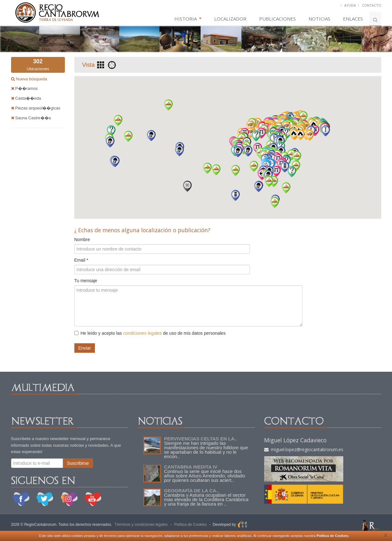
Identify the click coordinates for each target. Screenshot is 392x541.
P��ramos (24, 88)
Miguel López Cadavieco (295, 440)
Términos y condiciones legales (141, 525)
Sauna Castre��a (31, 118)
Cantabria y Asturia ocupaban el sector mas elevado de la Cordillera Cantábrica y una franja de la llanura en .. (206, 499)
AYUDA (350, 5)
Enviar (85, 348)
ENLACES (353, 19)
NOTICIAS (319, 19)
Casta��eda (26, 98)
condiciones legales (142, 333)
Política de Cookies (332, 536)
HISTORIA (188, 19)
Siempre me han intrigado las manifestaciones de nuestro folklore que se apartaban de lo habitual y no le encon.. (206, 450)
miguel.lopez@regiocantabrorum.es (304, 449)
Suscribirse (78, 463)
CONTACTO (372, 5)
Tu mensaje (86, 281)
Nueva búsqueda (31, 79)
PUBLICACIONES (277, 19)
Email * (81, 260)
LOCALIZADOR (230, 19)
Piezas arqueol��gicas (36, 108)
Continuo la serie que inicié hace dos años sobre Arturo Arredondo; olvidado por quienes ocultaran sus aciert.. (205, 476)
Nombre (82, 239)
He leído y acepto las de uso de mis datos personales (150, 333)
